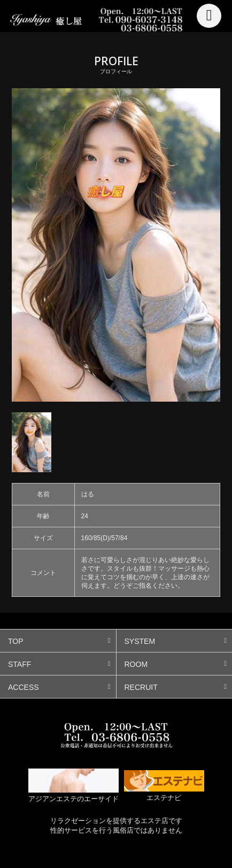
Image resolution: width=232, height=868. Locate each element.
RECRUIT (141, 687)
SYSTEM (140, 641)
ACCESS (24, 687)
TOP (16, 641)
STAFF (20, 664)
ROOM (136, 664)
